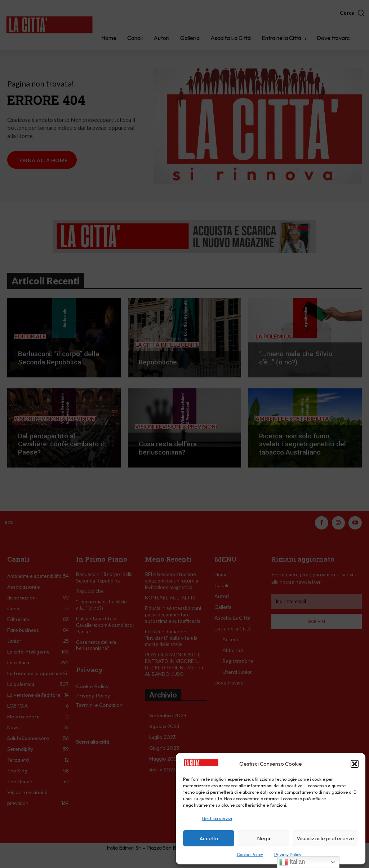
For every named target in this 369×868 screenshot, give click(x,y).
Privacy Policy (288, 854)
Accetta (209, 838)
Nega (264, 838)
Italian (292, 862)
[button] (355, 764)
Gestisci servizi (217, 818)
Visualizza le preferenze (325, 838)
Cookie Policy (250, 854)
